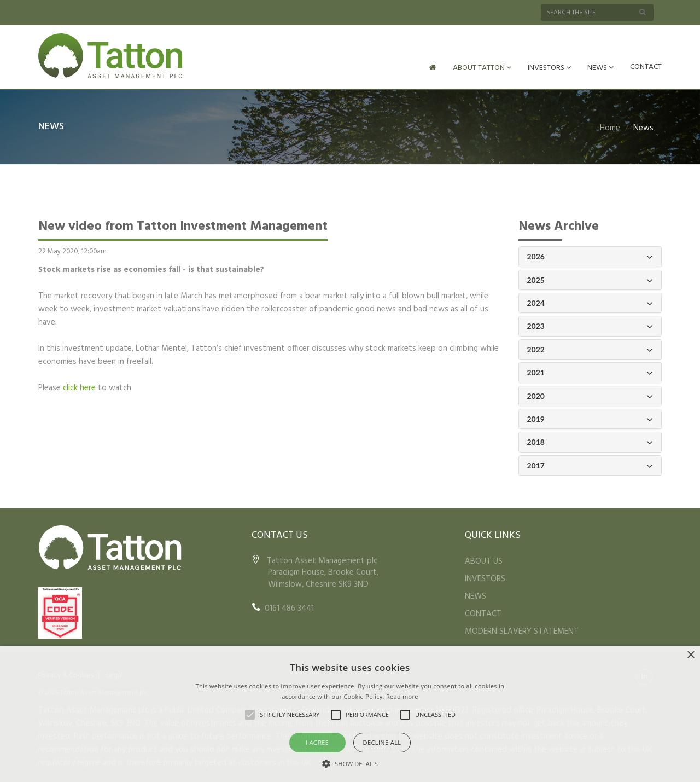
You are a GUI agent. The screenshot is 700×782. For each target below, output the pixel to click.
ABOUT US (484, 560)
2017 (590, 465)
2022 (590, 349)
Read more (402, 696)
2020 (590, 395)
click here (79, 387)
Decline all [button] (382, 742)
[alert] (350, 714)
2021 (590, 372)
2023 (590, 325)
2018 (590, 441)
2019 (590, 418)
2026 (590, 256)
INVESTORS (549, 68)
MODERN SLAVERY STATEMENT (522, 630)
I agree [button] (317, 742)
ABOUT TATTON (482, 68)
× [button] (690, 655)
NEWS (600, 68)
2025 (590, 279)
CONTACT (646, 67)
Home (610, 127)
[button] (350, 763)
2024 (590, 302)
